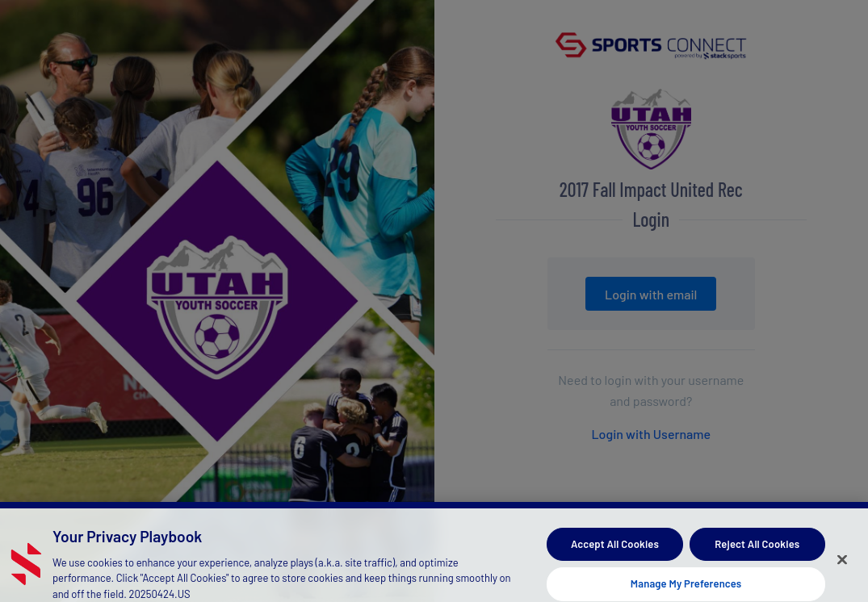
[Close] (842, 565)
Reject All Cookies (757, 549)
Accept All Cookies (615, 549)
